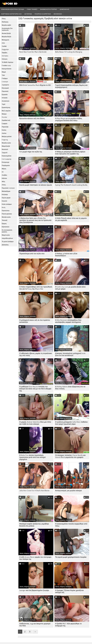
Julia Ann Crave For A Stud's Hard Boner (34, 491)
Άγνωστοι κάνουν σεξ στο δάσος (32, 118)
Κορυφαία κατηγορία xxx (11, 14)
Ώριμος (4, 224)
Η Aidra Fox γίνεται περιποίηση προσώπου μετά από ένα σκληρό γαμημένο (32, 457)
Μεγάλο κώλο (6, 143)
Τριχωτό (5, 153)
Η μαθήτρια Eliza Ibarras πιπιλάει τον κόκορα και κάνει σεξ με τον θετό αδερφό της (35, 389)
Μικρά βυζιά (6, 146)
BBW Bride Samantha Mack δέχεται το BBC (35, 85)
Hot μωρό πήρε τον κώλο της (31, 152)
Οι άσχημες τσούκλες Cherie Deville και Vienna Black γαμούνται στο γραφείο (70, 456)
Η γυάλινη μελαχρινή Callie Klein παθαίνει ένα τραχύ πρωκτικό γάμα (71, 423)
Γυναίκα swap (6, 65)
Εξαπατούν (6, 227)
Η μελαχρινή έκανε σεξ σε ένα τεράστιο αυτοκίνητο (35, 321)
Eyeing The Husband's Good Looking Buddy (71, 185)
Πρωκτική (5, 91)
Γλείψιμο (5, 78)
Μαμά (4, 72)
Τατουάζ (5, 220)
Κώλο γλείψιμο (7, 204)
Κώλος (4, 130)
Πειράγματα (6, 165)
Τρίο (3, 75)
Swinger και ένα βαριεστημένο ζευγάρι (34, 590)
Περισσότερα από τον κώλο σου (32, 254)
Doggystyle (5, 49)
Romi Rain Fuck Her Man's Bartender (33, 52)
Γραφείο (5, 124)
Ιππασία (5, 98)
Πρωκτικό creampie (8, 188)
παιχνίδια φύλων (7, 238)
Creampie (5, 82)
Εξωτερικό (5, 88)
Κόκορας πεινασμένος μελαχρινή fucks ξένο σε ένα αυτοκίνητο (70, 354)
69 (3, 172)
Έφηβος (5, 53)
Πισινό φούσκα (7, 214)
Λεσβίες (4, 175)
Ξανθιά (4, 46)
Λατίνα (4, 133)
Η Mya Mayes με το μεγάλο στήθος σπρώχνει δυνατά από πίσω (69, 119)
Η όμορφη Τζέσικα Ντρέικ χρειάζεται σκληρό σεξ (69, 591)
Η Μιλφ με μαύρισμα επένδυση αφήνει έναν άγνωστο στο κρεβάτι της (70, 153)
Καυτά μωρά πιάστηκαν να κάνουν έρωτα (36, 185)
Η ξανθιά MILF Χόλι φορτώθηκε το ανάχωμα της (68, 625)
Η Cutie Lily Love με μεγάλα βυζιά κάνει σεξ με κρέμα (70, 288)
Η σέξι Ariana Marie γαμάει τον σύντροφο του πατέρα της (35, 558)
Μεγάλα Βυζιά (6, 37)
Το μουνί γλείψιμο (8, 242)
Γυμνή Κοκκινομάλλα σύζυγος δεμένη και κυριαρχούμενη (71, 86)
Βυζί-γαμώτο (6, 111)
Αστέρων (28, 14)
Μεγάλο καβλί (6, 25)
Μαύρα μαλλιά (7, 137)
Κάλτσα (4, 178)
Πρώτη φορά (6, 198)
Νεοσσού (5, 149)
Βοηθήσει (58, 14)
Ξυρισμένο (5, 85)
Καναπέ (4, 201)
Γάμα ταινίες (32, 9)
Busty (4, 207)
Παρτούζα (5, 127)
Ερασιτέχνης (6, 107)
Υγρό (4, 104)
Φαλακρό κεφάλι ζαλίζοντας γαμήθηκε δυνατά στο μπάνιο (34, 525)
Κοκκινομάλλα (7, 156)
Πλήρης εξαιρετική (43, 14)
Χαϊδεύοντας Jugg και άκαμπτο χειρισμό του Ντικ (35, 625)
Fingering (5, 140)
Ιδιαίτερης (5, 22)
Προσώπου (6, 211)
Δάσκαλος (5, 245)
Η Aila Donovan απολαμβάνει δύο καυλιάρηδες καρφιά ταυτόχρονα (68, 321)
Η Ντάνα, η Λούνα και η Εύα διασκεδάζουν (66, 255)
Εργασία (5, 95)
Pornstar (4, 117)
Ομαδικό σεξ (6, 120)
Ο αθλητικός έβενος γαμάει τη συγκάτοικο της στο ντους (36, 354)
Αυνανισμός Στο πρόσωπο (7, 29)
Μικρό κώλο (6, 235)
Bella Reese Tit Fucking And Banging (69, 52)
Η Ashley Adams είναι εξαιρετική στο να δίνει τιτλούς (70, 388)
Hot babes (5, 56)
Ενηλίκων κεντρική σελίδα (13, 9)
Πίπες (4, 19)
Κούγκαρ (5, 195)
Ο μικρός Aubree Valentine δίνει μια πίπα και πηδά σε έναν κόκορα (35, 423)
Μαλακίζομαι (6, 191)
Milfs (3, 43)
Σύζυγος (5, 59)
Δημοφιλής (65, 9)
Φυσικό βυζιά (6, 33)
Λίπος (4, 185)
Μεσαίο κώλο (6, 217)
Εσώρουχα (5, 162)
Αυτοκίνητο (6, 101)
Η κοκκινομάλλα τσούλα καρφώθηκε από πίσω (71, 525)
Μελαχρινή (5, 40)
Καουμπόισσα (7, 69)
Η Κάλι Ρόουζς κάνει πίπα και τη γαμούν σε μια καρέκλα (71, 219)
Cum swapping (6, 159)
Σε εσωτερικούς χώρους (7, 231)
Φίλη (3, 182)
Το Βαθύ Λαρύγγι (8, 62)
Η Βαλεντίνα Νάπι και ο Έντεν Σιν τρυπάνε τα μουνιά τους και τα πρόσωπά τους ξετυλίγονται (35, 220)
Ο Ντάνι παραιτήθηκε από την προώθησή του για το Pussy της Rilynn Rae (36, 288)
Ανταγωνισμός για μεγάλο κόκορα (68, 491)
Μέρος (4, 169)
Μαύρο (4, 114)
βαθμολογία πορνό (49, 9)
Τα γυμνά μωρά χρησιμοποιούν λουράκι (71, 557)
